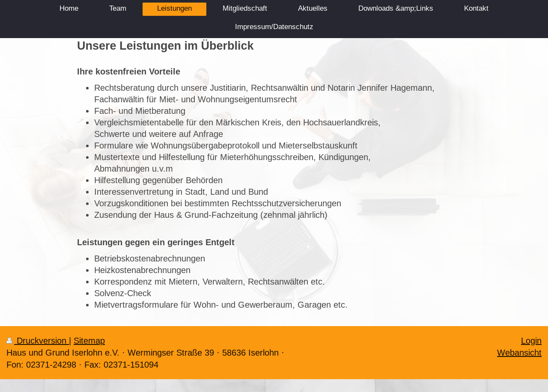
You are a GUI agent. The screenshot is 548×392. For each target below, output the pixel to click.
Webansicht (519, 352)
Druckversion (38, 340)
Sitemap (89, 340)
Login (531, 340)
